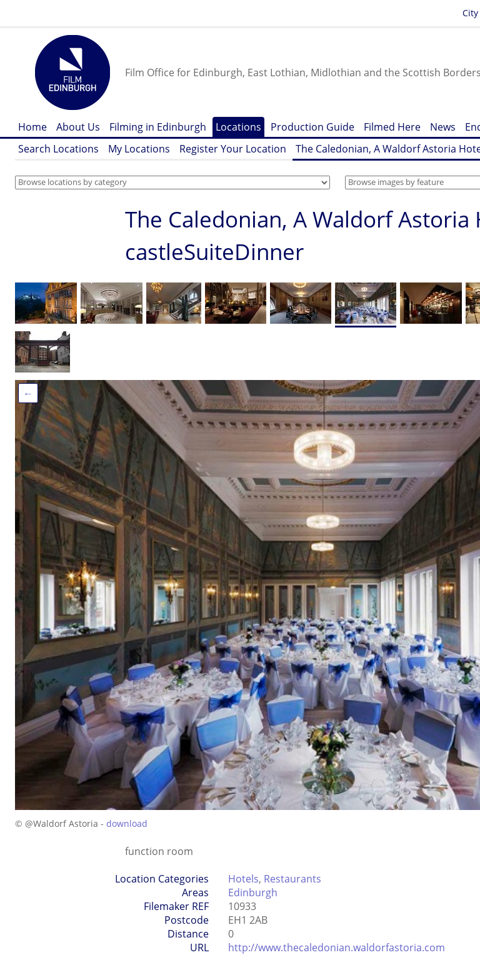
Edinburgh (253, 892)
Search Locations (58, 149)
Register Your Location (233, 149)
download (127, 823)
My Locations (139, 149)
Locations (238, 127)
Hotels (243, 879)
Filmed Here (392, 127)
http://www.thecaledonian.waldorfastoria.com (337, 947)
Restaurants (292, 879)
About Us (78, 127)
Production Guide (312, 127)
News (443, 127)
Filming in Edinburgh (158, 127)
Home (32, 127)
